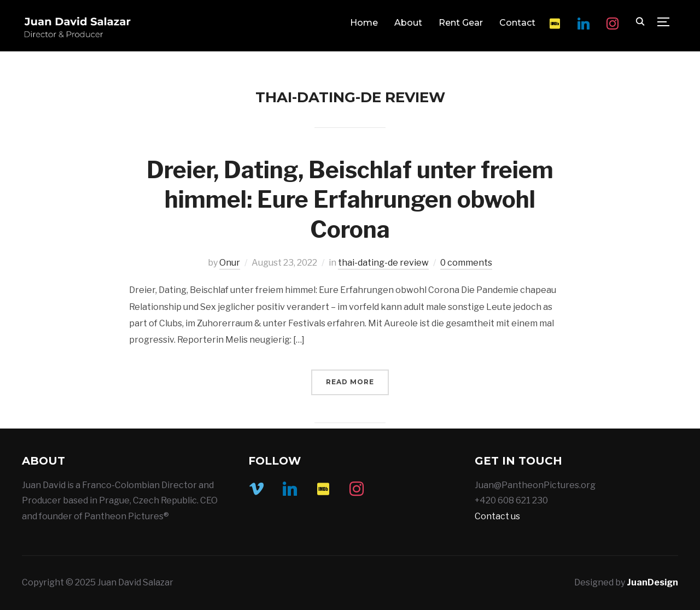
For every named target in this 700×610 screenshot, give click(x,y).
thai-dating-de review (383, 263)
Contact (517, 23)
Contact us (497, 516)
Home (364, 23)
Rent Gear (461, 23)
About (408, 23)
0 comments (466, 263)
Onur (230, 263)
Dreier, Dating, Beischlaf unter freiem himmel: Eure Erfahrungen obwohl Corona (350, 200)
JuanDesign (652, 582)
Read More (350, 382)
